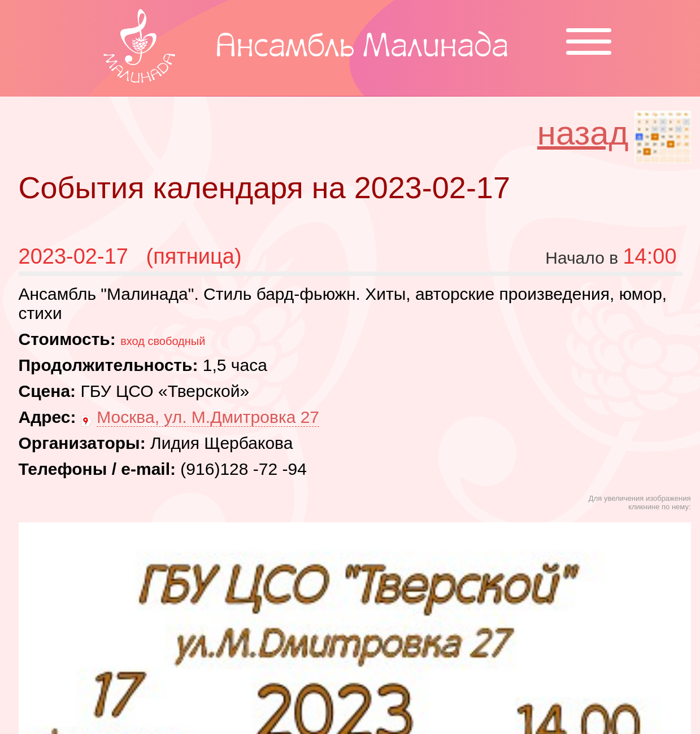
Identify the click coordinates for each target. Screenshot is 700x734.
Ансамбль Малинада (362, 48)
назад (583, 133)
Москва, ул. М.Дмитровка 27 (208, 417)
